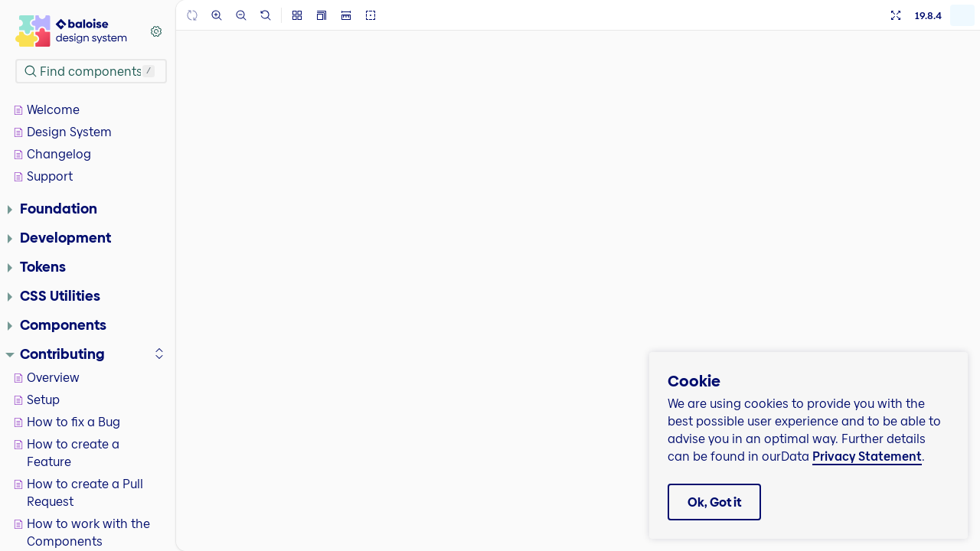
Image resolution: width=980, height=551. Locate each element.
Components (57, 324)
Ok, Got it (714, 502)
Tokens (37, 266)
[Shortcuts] (156, 31)
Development (59, 237)
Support (43, 176)
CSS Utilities (54, 295)
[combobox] (91, 71)
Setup (37, 400)
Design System (63, 132)
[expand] (159, 354)
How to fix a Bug (67, 422)
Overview (47, 378)
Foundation (52, 208)
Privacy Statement (867, 456)
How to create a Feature (67, 453)
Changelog (52, 154)
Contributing (55, 354)
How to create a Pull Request (78, 493)
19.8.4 (928, 15)
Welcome (47, 110)
